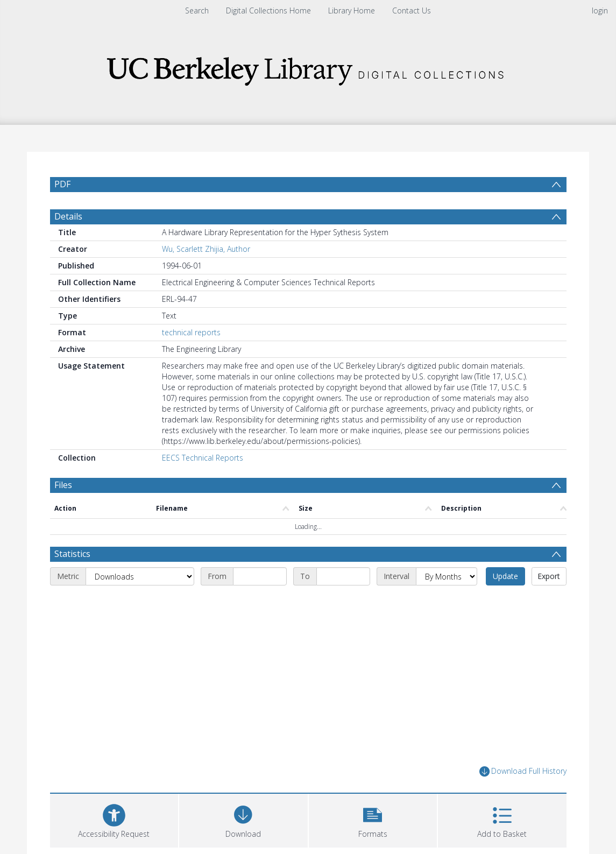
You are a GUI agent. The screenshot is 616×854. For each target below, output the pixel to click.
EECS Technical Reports (203, 458)
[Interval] (447, 576)
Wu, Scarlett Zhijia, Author (206, 249)
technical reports (191, 332)
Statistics (72, 554)
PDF (62, 184)
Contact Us (412, 10)
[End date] (343, 576)
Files (63, 485)
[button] (373, 819)
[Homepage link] (308, 68)
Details (68, 216)
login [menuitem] (600, 10)
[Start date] (260, 576)
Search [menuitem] (197, 10)
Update (505, 576)
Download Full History (523, 771)
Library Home (352, 10)
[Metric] (140, 576)
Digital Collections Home (268, 10)
